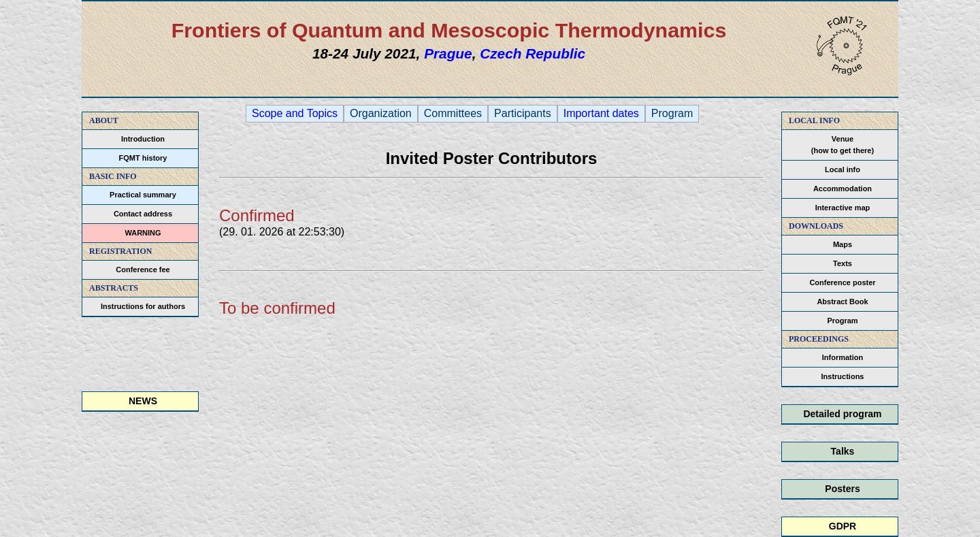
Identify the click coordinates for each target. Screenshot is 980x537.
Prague (448, 53)
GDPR (843, 526)
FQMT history (143, 158)
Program (842, 321)
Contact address (143, 214)
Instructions (843, 376)
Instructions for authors (143, 306)
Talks (843, 451)
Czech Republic (533, 53)
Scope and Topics (295, 114)
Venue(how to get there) (843, 145)
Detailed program (842, 414)
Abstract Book (842, 302)
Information (843, 357)
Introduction (143, 139)
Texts (843, 263)
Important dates (601, 114)
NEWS (143, 401)
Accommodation (843, 189)
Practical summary (143, 195)
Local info (843, 169)
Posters (842, 489)
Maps (843, 244)
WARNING (143, 233)
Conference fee (143, 270)
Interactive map (843, 208)
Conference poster (842, 282)
